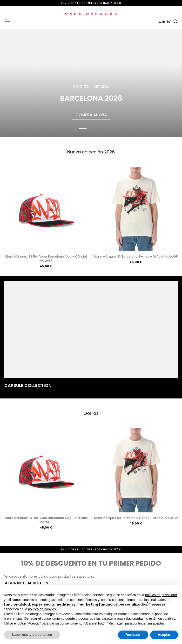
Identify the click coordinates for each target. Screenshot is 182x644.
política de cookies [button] (42, 609)
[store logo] (91, 14)
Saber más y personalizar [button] (32, 635)
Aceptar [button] (164, 635)
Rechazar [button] (133, 635)
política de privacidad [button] (161, 595)
